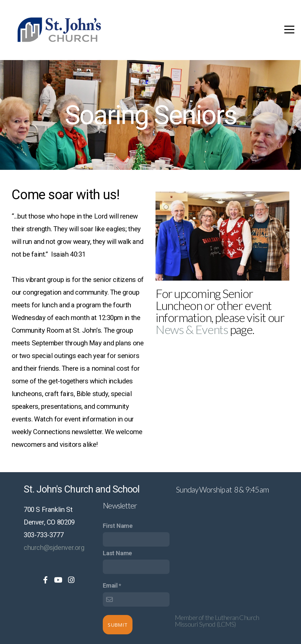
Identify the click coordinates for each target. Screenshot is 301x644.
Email (110, 585)
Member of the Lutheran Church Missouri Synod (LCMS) (217, 621)
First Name (118, 526)
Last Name (117, 553)
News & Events (192, 329)
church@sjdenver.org (54, 548)
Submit (118, 625)
